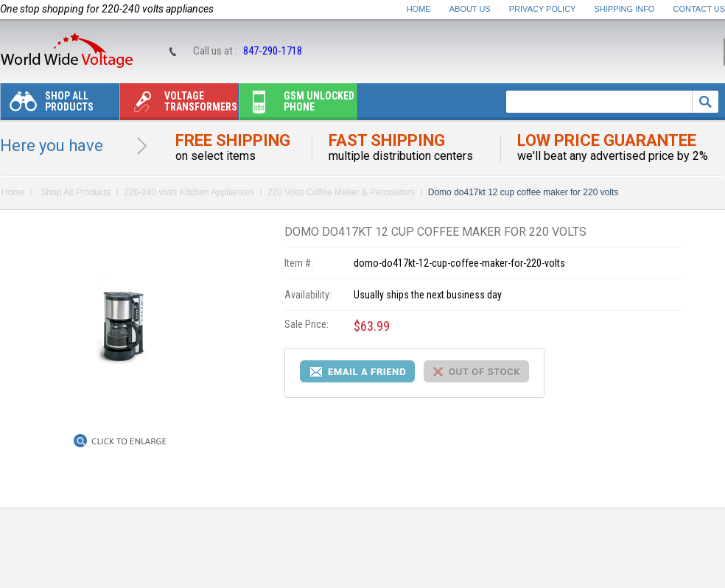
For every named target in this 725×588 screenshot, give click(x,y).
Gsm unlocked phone (297, 105)
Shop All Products (47, 105)
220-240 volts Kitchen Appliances (189, 192)
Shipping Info (625, 9)
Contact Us (700, 9)
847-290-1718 (273, 51)
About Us (470, 9)
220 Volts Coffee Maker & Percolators (341, 192)
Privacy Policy (543, 9)
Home (419, 9)
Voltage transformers (179, 105)
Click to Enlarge (129, 441)
